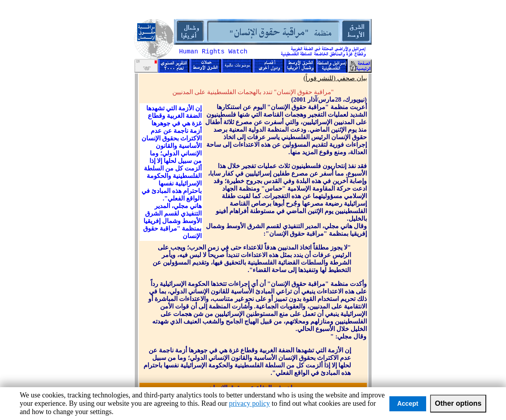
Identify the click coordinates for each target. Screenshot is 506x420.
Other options (458, 403)
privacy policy (249, 403)
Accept (408, 404)
